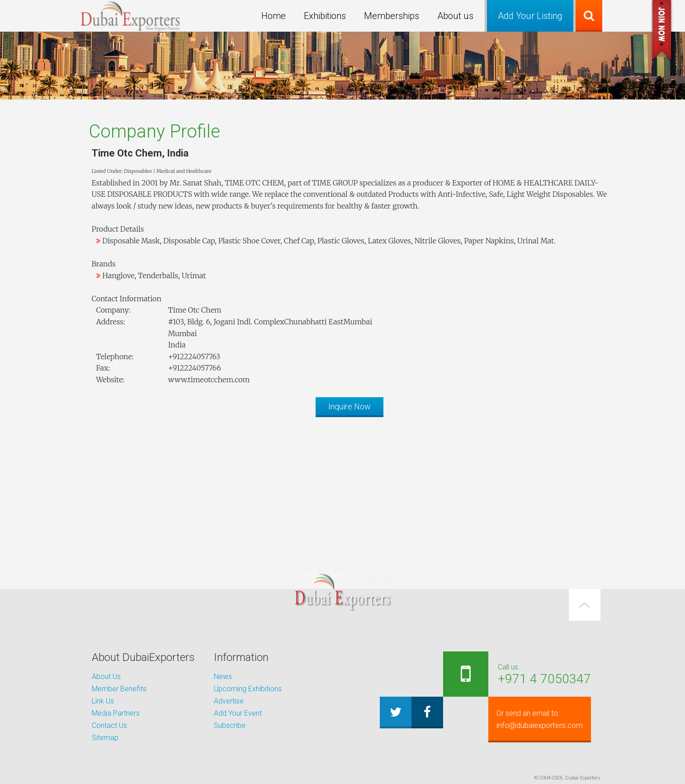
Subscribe (230, 725)
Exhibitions (325, 16)
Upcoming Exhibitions (248, 689)
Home (274, 16)
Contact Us (109, 725)
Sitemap (105, 738)
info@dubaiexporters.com (536, 719)
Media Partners (116, 713)
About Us (106, 677)
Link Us (103, 701)
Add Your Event (238, 713)
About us (455, 16)
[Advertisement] (343, 487)
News (223, 677)
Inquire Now (350, 406)
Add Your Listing (530, 16)
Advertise (229, 701)
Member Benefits (119, 689)
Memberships (392, 16)
